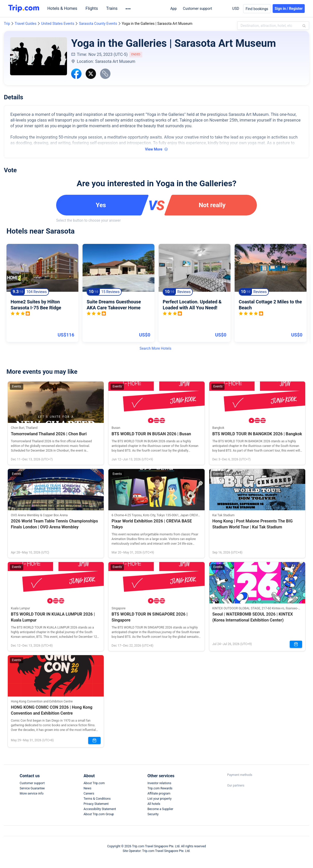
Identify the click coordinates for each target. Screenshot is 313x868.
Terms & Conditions (97, 799)
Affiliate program (159, 794)
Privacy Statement (96, 804)
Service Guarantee (32, 788)
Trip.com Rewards (160, 788)
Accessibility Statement (100, 809)
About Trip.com (94, 783)
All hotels (154, 804)
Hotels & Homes (64, 9)
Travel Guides (26, 24)
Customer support (198, 9)
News (87, 788)
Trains (113, 9)
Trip (7, 24)
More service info (32, 794)
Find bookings (257, 9)
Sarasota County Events (98, 24)
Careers (89, 794)
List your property (159, 799)
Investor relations (159, 783)
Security (153, 814)
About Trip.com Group (99, 814)
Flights (93, 9)
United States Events (58, 24)
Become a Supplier (160, 809)
